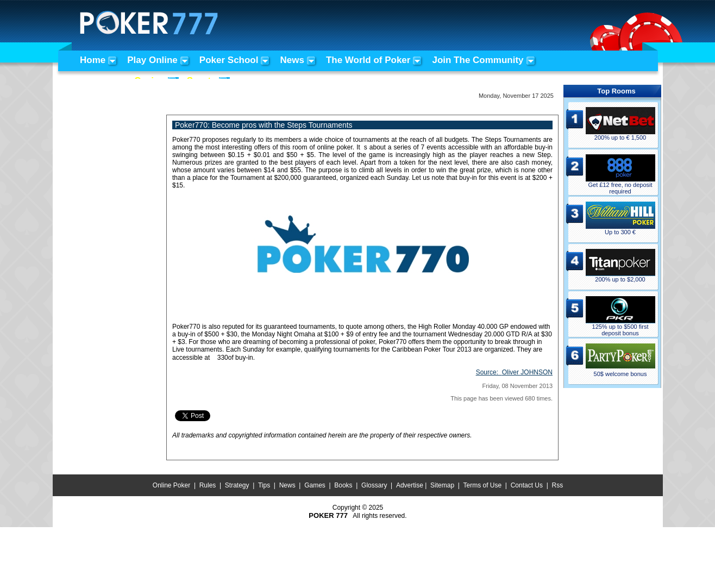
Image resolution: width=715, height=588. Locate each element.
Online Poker (171, 485)
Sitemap (442, 485)
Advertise (410, 485)
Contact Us (527, 485)
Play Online (152, 60)
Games (315, 485)
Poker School (229, 60)
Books (343, 485)
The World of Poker (368, 60)
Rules (208, 485)
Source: (514, 372)
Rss (557, 485)
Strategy (237, 485)
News (292, 60)
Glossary (374, 485)
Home (93, 60)
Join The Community (478, 60)
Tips (264, 485)
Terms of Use (483, 485)
